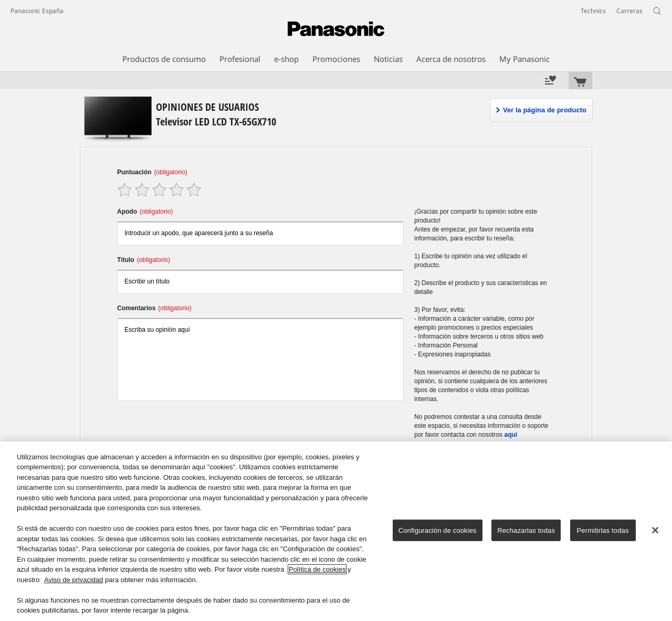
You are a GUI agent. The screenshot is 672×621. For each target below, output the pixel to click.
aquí (511, 435)
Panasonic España (37, 11)
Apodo (145, 212)
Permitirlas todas (603, 530)
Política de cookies (317, 569)
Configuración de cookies (438, 530)
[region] (336, 531)
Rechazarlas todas (526, 530)
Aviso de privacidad (74, 580)
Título (144, 260)
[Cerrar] (655, 530)
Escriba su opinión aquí (260, 359)
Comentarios (154, 308)
